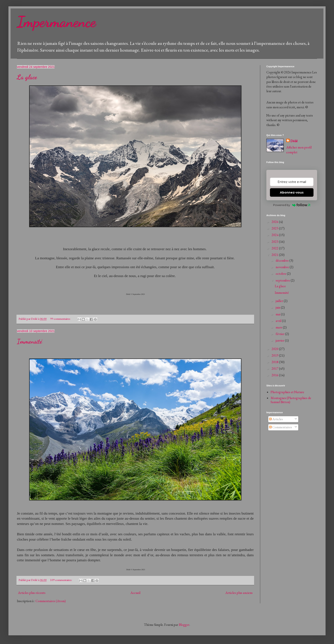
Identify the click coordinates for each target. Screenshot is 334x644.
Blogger (184, 625)
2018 (275, 362)
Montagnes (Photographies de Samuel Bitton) (291, 400)
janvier (280, 340)
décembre (283, 260)
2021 (275, 255)
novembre (283, 267)
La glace (27, 77)
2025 (275, 228)
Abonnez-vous (292, 192)
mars (279, 327)
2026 (275, 222)
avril (279, 321)
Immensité (29, 341)
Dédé (294, 141)
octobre (281, 274)
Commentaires (281, 427)
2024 (275, 235)
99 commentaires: (61, 319)
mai (278, 314)
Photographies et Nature (287, 392)
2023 (275, 242)
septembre (283, 280)
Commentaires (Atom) (51, 601)
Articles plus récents (32, 593)
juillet (280, 301)
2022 (275, 248)
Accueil (135, 593)
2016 (275, 375)
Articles (276, 419)
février (280, 334)
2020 (275, 349)
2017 (275, 369)
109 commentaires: (61, 580)
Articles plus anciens (239, 593)
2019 (275, 355)
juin (278, 307)
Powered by (292, 205)
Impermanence (56, 22)
